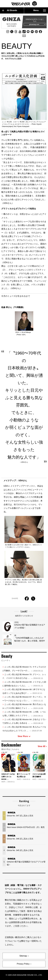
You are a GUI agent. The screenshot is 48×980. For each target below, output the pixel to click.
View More (24, 736)
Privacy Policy (23, 964)
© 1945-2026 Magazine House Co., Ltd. (24, 975)
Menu (40, 10)
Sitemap (23, 956)
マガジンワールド (24, 4)
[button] (45, 765)
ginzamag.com (37, 24)
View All (42, 746)
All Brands (10, 10)
